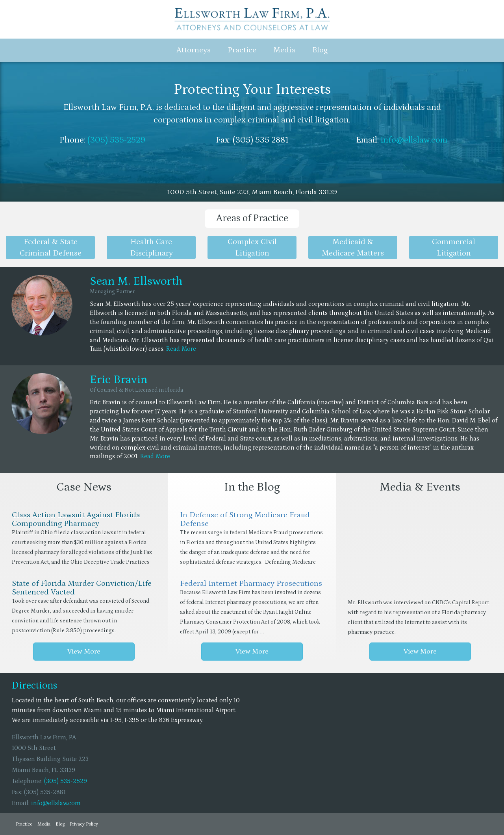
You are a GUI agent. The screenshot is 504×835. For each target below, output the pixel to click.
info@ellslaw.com (414, 140)
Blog (320, 50)
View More (84, 652)
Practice (242, 50)
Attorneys (194, 50)
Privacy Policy (84, 824)
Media (284, 50)
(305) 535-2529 (116, 140)
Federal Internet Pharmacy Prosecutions (251, 583)
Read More (181, 349)
